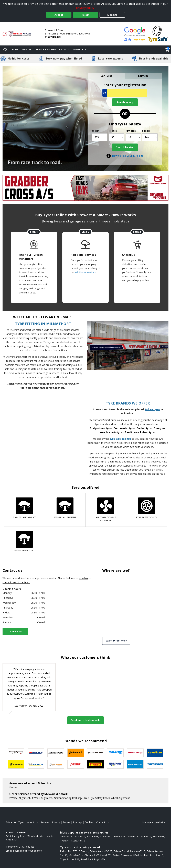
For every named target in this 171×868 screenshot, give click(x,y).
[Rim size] (133, 137)
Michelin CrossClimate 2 (82, 855)
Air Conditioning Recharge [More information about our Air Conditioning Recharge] (68, 798)
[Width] (100, 137)
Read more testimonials (85, 720)
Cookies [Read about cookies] (89, 822)
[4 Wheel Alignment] (65, 508)
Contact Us (15, 631)
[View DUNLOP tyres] (95, 753)
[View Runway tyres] (115, 764)
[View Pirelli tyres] (95, 764)
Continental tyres (124, 428)
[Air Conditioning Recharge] (106, 510)
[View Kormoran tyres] (16, 764)
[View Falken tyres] (115, 753)
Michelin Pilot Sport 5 (152, 855)
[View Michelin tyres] (36, 764)
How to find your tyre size (128, 156)
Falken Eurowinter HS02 (126, 855)
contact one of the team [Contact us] (16, 582)
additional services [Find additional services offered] (85, 272)
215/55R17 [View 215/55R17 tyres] (106, 836)
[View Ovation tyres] (56, 764)
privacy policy (85, 8)
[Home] (5, 50)
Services (26, 50)
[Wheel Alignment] (24, 542)
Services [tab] (143, 76)
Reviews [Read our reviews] (45, 822)
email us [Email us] (83, 578)
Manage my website (154, 822)
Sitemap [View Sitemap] (77, 822)
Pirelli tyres (132, 432)
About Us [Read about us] (33, 822)
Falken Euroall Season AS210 (129, 851)
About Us (64, 50)
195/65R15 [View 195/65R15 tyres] (145, 836)
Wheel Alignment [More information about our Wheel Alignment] (120, 798)
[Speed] (150, 137)
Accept (59, 15)
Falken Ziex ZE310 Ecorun (74, 851)
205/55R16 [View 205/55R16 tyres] (66, 836)
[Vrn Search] (125, 93)
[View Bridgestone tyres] (56, 753)
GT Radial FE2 (104, 855)
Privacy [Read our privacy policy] (56, 822)
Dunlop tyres (145, 428)
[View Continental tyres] (76, 753)
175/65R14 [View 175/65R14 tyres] (66, 841)
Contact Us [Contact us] (80, 50)
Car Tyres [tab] (106, 76)
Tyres (15, 50)
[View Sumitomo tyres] (135, 764)
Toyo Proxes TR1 (70, 859)
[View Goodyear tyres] (155, 753)
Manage (112, 15)
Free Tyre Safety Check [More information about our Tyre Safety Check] (97, 798)
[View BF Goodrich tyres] (36, 753)
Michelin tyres (115, 432)
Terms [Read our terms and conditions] (66, 822)
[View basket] (167, 50)
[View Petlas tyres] (76, 764)
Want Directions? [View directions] (116, 641)
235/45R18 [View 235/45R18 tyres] (158, 836)
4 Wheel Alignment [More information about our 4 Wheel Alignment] (42, 798)
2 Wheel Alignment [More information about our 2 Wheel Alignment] (20, 798)
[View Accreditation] (158, 33)
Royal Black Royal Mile (93, 859)
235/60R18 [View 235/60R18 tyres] (132, 836)
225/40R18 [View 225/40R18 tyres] (92, 836)
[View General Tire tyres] (135, 753)
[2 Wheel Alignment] (24, 508)
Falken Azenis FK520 (101, 851)
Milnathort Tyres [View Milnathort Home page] (15, 822)
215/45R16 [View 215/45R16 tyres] (79, 841)
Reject (85, 15)
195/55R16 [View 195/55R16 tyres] (79, 836)
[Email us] (28, 851)
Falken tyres (152, 409)
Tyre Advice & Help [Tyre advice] (45, 50)
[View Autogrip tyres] (16, 753)
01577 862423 (53, 37)
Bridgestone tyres (101, 428)
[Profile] (117, 137)
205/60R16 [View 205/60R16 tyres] (119, 836)
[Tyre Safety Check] (147, 508)
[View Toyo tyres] (155, 764)
